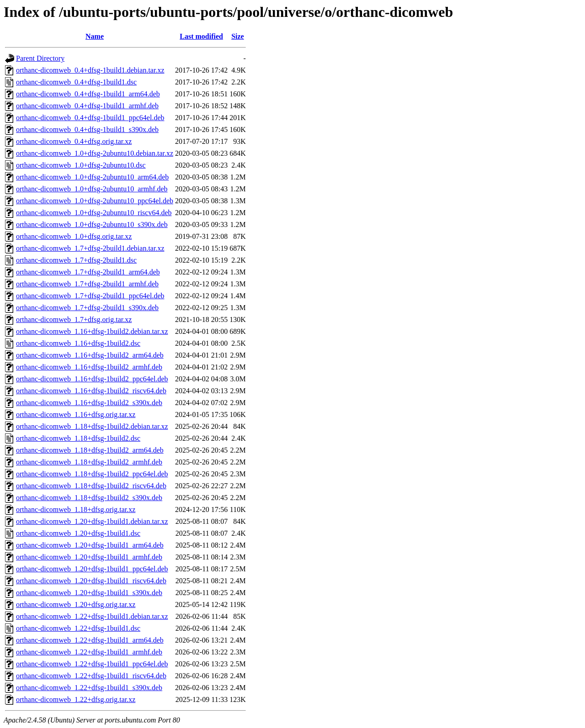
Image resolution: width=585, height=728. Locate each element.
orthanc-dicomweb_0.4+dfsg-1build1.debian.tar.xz (90, 70)
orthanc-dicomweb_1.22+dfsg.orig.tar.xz (76, 699)
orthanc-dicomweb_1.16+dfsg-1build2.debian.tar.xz (92, 331)
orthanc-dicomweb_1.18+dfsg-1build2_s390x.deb (89, 498)
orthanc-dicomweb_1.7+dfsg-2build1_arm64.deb (88, 272)
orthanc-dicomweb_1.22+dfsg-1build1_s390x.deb (89, 688)
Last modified (201, 36)
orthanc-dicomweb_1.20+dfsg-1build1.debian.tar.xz (92, 521)
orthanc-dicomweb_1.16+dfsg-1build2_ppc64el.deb (92, 379)
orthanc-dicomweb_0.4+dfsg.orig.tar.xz (74, 141)
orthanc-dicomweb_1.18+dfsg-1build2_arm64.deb (90, 450)
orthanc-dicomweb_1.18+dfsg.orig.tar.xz (76, 509)
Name (95, 36)
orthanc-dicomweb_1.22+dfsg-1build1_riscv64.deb (91, 676)
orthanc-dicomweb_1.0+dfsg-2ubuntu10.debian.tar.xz (95, 153)
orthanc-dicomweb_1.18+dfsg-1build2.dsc (78, 438)
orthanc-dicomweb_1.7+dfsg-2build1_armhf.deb (87, 284)
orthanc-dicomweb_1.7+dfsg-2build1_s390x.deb (87, 308)
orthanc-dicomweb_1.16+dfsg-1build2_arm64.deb (90, 355)
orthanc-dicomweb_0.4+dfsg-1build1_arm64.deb (88, 94)
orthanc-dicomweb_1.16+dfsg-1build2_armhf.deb (89, 367)
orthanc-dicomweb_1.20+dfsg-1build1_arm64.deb (90, 545)
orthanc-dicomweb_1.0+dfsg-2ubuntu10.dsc (81, 165)
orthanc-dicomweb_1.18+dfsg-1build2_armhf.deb (89, 462)
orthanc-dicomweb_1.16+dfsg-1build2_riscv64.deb (91, 391)
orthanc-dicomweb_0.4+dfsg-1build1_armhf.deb (87, 106)
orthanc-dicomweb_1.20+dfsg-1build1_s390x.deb (89, 593)
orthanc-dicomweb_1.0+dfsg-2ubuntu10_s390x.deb (92, 224)
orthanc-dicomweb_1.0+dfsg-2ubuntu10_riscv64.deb (94, 213)
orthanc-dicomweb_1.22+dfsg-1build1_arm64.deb (90, 640)
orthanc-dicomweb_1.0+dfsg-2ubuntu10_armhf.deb (92, 189)
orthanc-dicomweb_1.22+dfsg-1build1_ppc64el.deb (92, 664)
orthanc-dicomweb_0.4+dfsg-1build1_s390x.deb (87, 129)
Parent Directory (40, 58)
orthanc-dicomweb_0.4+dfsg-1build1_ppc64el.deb (90, 118)
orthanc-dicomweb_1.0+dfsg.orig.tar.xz (74, 236)
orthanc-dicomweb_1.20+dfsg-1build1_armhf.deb (89, 557)
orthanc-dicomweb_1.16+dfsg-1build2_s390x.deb (89, 403)
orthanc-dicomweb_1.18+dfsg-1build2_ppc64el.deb (92, 474)
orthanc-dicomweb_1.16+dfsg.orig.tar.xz (76, 414)
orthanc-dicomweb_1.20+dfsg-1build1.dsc (78, 533)
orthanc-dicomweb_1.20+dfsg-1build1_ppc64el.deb (92, 569)
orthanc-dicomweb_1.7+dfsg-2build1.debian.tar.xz (90, 248)
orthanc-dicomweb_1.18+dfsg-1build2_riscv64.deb (91, 486)
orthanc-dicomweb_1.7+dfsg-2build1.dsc (76, 260)
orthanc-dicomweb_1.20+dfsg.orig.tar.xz (76, 604)
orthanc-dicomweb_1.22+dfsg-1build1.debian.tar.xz (92, 616)
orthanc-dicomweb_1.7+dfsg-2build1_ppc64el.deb (90, 296)
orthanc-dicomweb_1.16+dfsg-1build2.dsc (78, 343)
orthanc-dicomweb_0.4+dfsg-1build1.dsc (76, 82)
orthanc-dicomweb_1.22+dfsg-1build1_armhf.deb (89, 652)
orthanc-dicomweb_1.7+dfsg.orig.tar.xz (74, 319)
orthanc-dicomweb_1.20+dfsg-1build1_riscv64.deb (91, 581)
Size (238, 36)
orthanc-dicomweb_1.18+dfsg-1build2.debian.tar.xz (92, 426)
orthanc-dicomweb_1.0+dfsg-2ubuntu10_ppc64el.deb (95, 201)
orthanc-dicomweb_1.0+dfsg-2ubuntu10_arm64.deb (92, 177)
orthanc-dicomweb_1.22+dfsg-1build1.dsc (78, 628)
